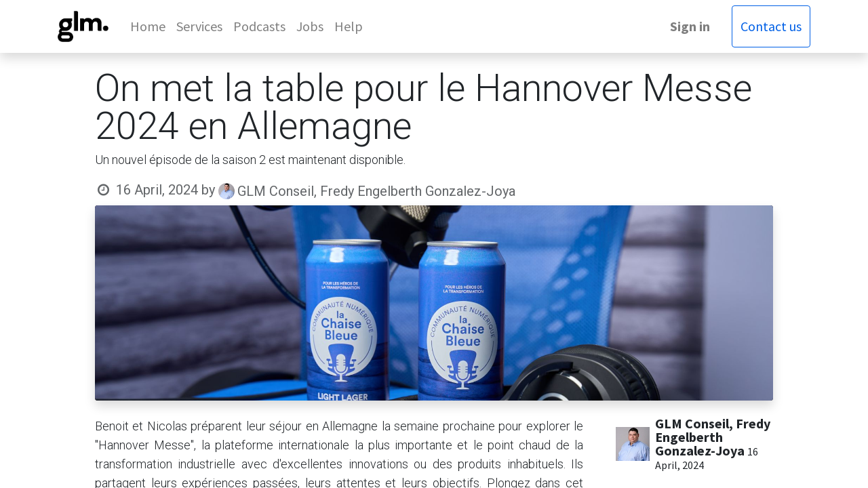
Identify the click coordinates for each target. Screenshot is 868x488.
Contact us (771, 26)
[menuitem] (148, 26)
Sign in (690, 26)
